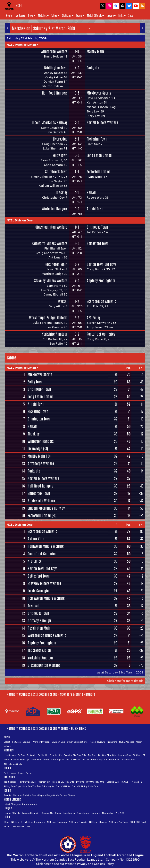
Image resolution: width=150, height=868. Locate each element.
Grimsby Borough (39, 621)
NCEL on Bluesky (98, 822)
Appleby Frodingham (101, 281)
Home (9, 16)
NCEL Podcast (126, 742)
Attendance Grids (13, 764)
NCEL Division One (20, 220)
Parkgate (93, 68)
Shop (131, 16)
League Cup (125, 755)
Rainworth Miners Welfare (49, 243)
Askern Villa (36, 539)
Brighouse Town (97, 227)
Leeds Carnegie (38, 591)
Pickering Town (97, 139)
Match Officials (96, 16)
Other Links (24, 826)
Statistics (68, 16)
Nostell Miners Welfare (102, 123)
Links (122, 16)
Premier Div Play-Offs (75, 755)
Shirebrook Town (56, 172)
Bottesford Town (98, 243)
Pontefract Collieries (101, 334)
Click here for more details (125, 681)
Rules (58, 813)
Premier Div (56, 755)
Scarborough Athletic (101, 301)
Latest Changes (12, 804)
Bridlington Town (56, 68)
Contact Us (47, 813)
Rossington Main (56, 264)
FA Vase (135, 782)
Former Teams (67, 795)
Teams (80, 16)
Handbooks (69, 813)
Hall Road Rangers (55, 93)
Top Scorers (10, 782)
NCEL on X (17, 822)
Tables (55, 16)
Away (21, 773)
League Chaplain (31, 813)
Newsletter (108, 813)
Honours (95, 813)
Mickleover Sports (99, 93)
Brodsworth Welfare (41, 501)
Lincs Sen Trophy (40, 760)
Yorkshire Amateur (55, 334)
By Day (21, 755)
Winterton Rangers (54, 209)
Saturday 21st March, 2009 (27, 38)
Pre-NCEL (121, 813)
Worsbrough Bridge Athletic (48, 318)
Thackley (62, 193)
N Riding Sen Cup (60, 760)
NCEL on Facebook (57, 822)
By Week (31, 755)
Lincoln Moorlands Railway (49, 123)
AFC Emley (94, 318)
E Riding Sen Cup (20, 760)
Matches (43, 16)
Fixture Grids (128, 760)
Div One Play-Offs (107, 755)
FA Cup (137, 755)
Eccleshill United (98, 172)
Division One (58, 742)
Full (6, 773)
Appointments (29, 804)
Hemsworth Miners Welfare (46, 598)
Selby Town (60, 155)
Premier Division (41, 742)
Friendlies (114, 760)
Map (40, 795)
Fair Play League (27, 782)
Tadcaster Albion (39, 650)
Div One (92, 755)
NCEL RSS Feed (138, 822)
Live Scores (20, 16)
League (111, 16)
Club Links (11, 826)
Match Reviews (97, 742)
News (32, 16)
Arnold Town (95, 209)
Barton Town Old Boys (101, 264)
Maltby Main (95, 51)
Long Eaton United (99, 155)
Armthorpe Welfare (54, 51)
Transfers (112, 742)
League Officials (12, 813)
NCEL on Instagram (35, 822)
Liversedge (60, 139)
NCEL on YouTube (118, 822)
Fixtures (16, 742)
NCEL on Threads (78, 822)
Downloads (83, 813)
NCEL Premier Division (23, 45)
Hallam (92, 193)
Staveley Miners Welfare (51, 281)
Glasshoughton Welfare (51, 227)
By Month (43, 755)
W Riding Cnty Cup (97, 760)
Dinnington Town (39, 419)
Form (29, 773)
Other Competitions (77, 742)
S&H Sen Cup (78, 760)
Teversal (62, 301)
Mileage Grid (51, 795)
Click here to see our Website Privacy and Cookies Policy (75, 864)
